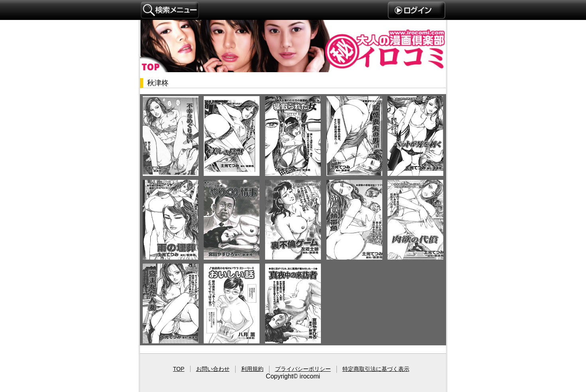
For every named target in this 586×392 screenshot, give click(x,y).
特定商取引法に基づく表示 (376, 369)
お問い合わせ (213, 369)
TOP (179, 369)
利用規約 (252, 369)
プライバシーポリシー (303, 369)
